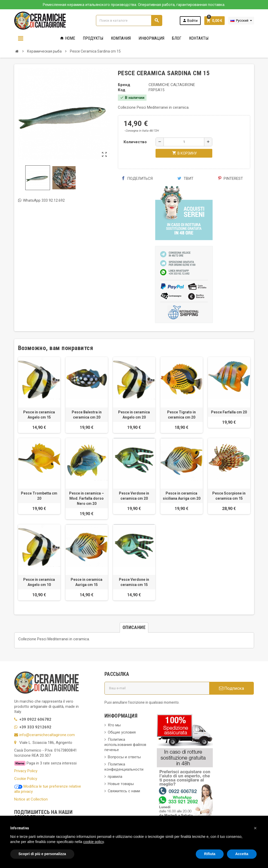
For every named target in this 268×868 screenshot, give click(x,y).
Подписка (232, 688)
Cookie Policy (26, 779)
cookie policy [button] (94, 842)
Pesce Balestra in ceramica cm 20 (87, 415)
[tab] (134, 627)
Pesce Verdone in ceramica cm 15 (134, 582)
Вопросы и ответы (124, 757)
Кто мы (114, 725)
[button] (255, 828)
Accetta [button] (242, 854)
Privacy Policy (26, 771)
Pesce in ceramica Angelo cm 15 (39, 415)
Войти (190, 20)
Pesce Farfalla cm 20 (229, 412)
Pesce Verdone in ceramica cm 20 (134, 496)
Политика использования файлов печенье (125, 745)
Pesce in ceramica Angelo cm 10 (39, 582)
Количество (135, 142)
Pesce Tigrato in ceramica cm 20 (181, 415)
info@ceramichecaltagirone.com (47, 735)
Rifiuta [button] (210, 854)
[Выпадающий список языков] (241, 21)
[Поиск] (129, 20)
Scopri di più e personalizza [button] (42, 854)
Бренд (124, 85)
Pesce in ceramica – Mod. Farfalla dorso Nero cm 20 (87, 498)
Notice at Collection (31, 799)
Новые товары (121, 784)
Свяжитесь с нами (124, 791)
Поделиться (137, 178)
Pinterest (231, 178)
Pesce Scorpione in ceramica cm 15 (229, 496)
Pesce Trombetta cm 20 (39, 496)
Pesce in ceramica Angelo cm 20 (134, 415)
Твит (185, 178)
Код (122, 90)
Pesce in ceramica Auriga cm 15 (87, 582)
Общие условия (122, 732)
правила (115, 777)
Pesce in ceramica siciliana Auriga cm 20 (182, 496)
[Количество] (184, 142)
